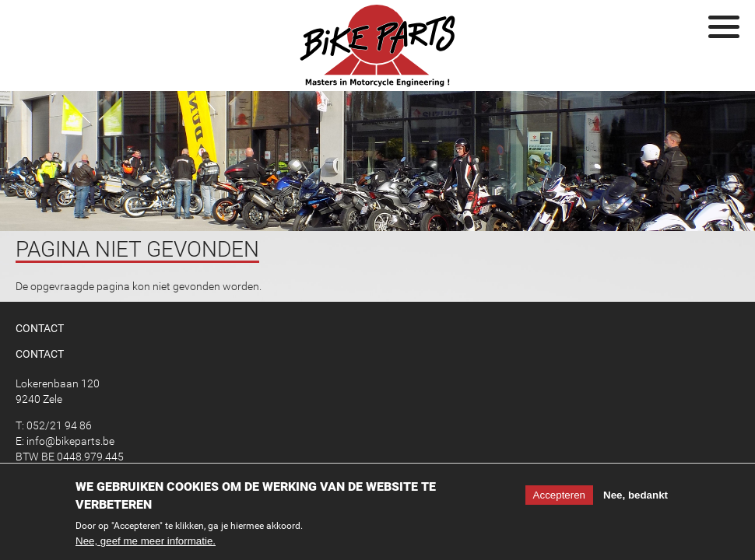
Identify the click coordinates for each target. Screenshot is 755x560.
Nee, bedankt (636, 497)
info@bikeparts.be (70, 441)
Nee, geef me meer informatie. (146, 543)
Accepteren (559, 497)
